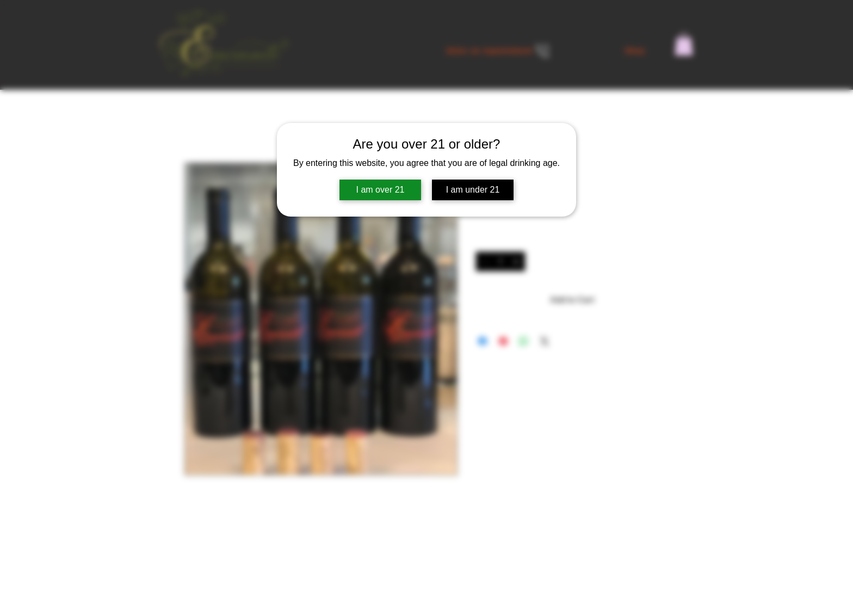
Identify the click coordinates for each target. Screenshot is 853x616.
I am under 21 (473, 190)
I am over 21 (381, 190)
